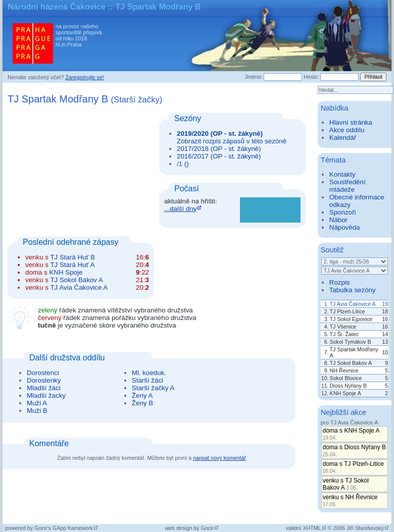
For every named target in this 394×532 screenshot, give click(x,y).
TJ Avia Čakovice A (79, 287)
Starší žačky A (153, 388)
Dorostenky (44, 380)
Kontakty (342, 174)
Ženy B (142, 403)
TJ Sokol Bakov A (76, 280)
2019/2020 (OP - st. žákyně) (220, 134)
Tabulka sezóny (353, 290)
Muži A (37, 403)
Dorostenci (43, 373)
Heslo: (311, 77)
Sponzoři (343, 212)
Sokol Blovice (346, 378)
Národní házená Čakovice (57, 7)
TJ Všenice (343, 327)
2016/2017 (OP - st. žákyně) (219, 156)
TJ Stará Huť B (72, 257)
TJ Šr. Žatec (344, 334)
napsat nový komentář (219, 458)
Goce (207, 528)
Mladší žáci (44, 388)
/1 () (183, 164)
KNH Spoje (66, 272)
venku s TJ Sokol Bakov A (346, 484)
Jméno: (253, 77)
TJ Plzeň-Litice (348, 311)
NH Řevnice (344, 370)
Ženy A (142, 395)
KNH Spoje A (346, 393)
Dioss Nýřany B (348, 386)
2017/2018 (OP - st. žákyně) (219, 149)
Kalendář (343, 138)
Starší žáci (147, 380)
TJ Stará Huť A (72, 265)
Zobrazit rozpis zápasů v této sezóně (232, 141)
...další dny (180, 209)
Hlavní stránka (351, 122)
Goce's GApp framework (64, 528)
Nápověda (345, 227)
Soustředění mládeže (348, 186)
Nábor (338, 220)
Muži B (37, 411)
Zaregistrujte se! (84, 77)
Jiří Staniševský (365, 528)
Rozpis (340, 282)
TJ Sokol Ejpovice (351, 319)
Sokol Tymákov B (351, 342)
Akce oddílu (347, 130)
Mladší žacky (46, 395)
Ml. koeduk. (149, 373)
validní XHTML (304, 528)
